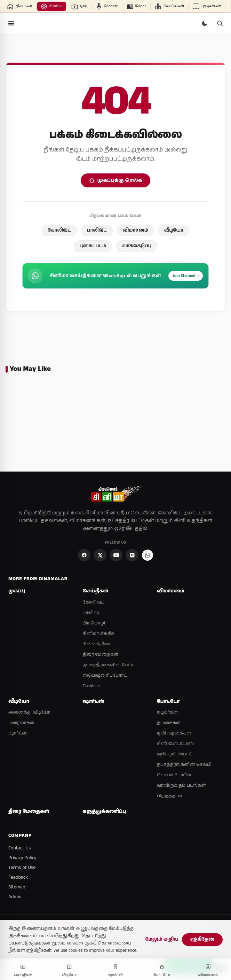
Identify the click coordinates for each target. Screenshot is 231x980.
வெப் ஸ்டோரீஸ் (174, 775)
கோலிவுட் (59, 230)
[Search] (220, 23)
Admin (15, 897)
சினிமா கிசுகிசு (98, 634)
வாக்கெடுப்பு (137, 246)
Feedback (18, 877)
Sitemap (17, 887)
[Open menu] (11, 23)
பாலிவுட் (97, 230)
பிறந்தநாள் (170, 796)
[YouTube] (116, 555)
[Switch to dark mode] (205, 23)
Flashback (91, 686)
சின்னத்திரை (97, 644)
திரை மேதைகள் (100, 655)
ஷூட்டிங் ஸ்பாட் (174, 754)
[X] (100, 555)
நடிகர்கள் (167, 712)
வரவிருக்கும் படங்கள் (181, 785)
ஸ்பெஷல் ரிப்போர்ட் (105, 675)
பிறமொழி (94, 623)
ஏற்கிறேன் (202, 939)
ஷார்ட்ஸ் (18, 733)
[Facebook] (84, 555)
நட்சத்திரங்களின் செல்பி (184, 765)
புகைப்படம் (93, 246)
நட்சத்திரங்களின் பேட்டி (109, 665)
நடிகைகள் (169, 723)
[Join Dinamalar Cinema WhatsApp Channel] (148, 555)
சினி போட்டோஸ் (176, 744)
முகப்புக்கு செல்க (116, 180)
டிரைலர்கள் (21, 723)
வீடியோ (174, 230)
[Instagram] (132, 555)
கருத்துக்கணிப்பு (104, 812)
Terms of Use (22, 868)
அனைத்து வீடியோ (29, 712)
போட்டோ (168, 702)
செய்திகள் (95, 591)
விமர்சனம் (136, 230)
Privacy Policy (22, 858)
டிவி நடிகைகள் (174, 733)
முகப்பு (17, 591)
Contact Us (19, 848)
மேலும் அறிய (162, 939)
